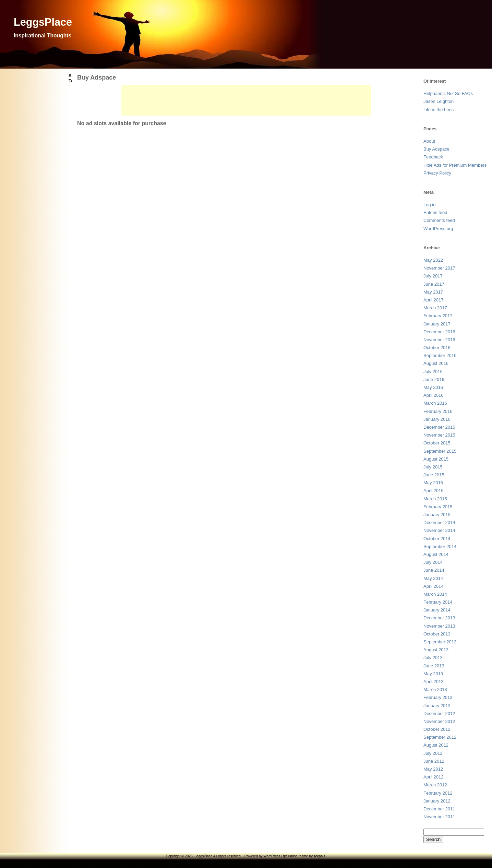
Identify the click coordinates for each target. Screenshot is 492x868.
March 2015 (435, 499)
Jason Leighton (439, 101)
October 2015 (437, 443)
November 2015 (439, 435)
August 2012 (436, 745)
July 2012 (433, 753)
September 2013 (440, 642)
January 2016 (437, 419)
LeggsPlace (43, 22)
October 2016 (437, 348)
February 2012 (438, 793)
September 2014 (440, 546)
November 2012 (439, 721)
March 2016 (435, 403)
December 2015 (439, 427)
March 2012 (435, 785)
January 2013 (437, 706)
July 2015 (433, 467)
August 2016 (436, 363)
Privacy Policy (437, 173)
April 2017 (434, 300)
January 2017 (437, 324)
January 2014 (437, 610)
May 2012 (433, 769)
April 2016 (434, 395)
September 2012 (440, 737)
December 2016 (439, 332)
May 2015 (433, 483)
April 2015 (434, 491)
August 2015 (436, 459)
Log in (429, 205)
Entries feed (435, 212)
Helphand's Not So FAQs (448, 93)
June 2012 (434, 761)
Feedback (433, 157)
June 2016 (434, 379)
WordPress (272, 856)
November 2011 (439, 817)
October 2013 (437, 634)
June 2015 (434, 475)
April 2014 (434, 586)
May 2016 (433, 387)
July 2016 (433, 372)
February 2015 (438, 507)
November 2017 (439, 268)
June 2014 (434, 570)
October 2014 (437, 539)
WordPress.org (438, 229)
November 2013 (439, 626)
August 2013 (436, 650)
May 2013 (433, 674)
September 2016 (440, 355)
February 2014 (438, 602)
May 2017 (433, 292)
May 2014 (433, 578)
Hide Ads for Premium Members (455, 165)
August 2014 (436, 554)
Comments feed (439, 220)
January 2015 (437, 515)
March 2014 (435, 594)
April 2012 (434, 777)
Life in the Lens (439, 110)
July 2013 (433, 658)
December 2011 (439, 809)
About (429, 141)
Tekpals (320, 856)
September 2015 (440, 451)
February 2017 (438, 316)
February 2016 (438, 411)
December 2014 (439, 522)
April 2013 (434, 682)
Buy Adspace (436, 149)
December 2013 (439, 618)
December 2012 (439, 714)
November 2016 (439, 340)
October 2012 (437, 729)
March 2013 (435, 689)
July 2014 (433, 562)
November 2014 (439, 530)
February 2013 (438, 697)
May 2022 (433, 260)
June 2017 (434, 284)
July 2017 (433, 276)
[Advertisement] (246, 100)
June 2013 (434, 666)
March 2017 (435, 308)
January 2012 (437, 801)
